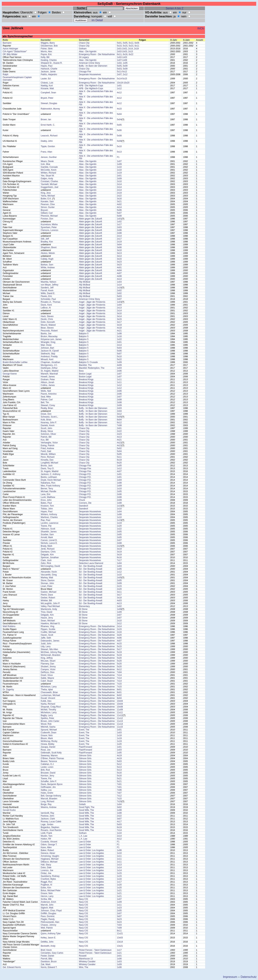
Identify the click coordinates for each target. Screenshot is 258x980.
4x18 (119, 328)
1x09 (119, 164)
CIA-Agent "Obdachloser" (15, 51)
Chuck (82, 500)
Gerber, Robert (48, 598)
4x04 (119, 270)
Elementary (84, 606)
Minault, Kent (47, 359)
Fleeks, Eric (46, 296)
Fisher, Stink (47, 49)
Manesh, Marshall (49, 374)
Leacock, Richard (49, 136)
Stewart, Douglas (49, 103)
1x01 (119, 86)
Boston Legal (85, 374)
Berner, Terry (47, 489)
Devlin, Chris (47, 319)
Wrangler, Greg (48, 342)
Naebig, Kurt (47, 86)
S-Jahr (186, 40)
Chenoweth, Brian (49, 692)
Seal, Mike (46, 397)
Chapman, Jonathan (51, 362)
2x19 (136, 49)
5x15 (125, 46)
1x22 (119, 339)
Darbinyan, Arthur (49, 368)
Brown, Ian (46, 119)
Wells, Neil (46, 391)
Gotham (83, 49)
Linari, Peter (47, 586)
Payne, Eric (46, 54)
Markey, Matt (47, 578)
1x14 (119, 285)
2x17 (119, 239)
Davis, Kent (46, 305)
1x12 (119, 88)
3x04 (119, 245)
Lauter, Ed (46, 79)
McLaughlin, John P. (50, 603)
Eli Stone (83, 609)
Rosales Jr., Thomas (51, 302)
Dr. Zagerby (8, 690)
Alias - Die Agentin (88, 51)
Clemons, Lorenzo (50, 230)
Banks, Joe (46, 334)
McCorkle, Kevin (49, 170)
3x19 (119, 325)
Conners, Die (85, 503)
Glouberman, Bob (49, 46)
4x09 (119, 365)
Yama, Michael (48, 196)
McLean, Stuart (48, 661)
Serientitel (84, 40)
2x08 (119, 233)
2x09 (119, 179)
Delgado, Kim (47, 555)
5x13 (119, 152)
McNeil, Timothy (48, 710)
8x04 (119, 698)
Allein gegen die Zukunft (90, 219)
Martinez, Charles (49, 517)
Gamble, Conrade (49, 167)
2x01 (119, 49)
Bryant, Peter (47, 98)
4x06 (119, 638)
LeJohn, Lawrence (50, 523)
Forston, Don (47, 219)
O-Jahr (174, 40)
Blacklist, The (85, 365)
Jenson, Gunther (49, 157)
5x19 (119, 652)
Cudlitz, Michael (48, 632)
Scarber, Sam (47, 534)
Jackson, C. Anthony (51, 474)
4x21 (119, 331)
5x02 (119, 448)
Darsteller (46, 40)
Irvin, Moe (46, 164)
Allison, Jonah (48, 382)
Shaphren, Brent (49, 247)
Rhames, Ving (48, 626)
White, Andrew (48, 268)
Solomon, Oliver (48, 434)
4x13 (119, 437)
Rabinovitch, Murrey (50, 109)
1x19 (119, 173)
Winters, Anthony (49, 514)
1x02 (119, 57)
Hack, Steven (47, 316)
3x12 (119, 414)
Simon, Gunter (48, 207)
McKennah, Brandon (51, 655)
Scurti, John (46, 428)
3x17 (119, 322)
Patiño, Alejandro (49, 74)
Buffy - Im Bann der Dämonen (93, 66)
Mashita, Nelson (49, 282)
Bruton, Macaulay (49, 336)
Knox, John (46, 500)
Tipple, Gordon (48, 146)
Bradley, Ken (47, 242)
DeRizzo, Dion (48, 672)
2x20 (119, 546)
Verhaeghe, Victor (49, 443)
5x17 (119, 649)
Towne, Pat (46, 526)
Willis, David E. (48, 293)
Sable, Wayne (47, 678)
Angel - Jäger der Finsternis (92, 302)
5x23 (131, 46)
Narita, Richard (48, 704)
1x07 (119, 60)
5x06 (119, 130)
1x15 (119, 575)
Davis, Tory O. (48, 468)
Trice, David (47, 612)
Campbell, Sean (48, 93)
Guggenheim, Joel (50, 187)
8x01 (119, 690)
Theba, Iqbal (47, 690)
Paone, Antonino (49, 394)
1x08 (125, 60)
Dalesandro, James (50, 641)
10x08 (120, 707)
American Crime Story (89, 63)
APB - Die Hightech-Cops (91, 86)
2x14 (131, 49)
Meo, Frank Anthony (50, 486)
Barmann (7, 43)
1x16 (119, 288)
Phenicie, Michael (49, 216)
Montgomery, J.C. (49, 365)
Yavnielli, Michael (49, 184)
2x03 (125, 51)
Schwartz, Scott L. (50, 417)
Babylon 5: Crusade (88, 362)
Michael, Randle (49, 491)
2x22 (119, 196)
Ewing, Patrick (48, 446)
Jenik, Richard (48, 549)
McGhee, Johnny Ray (51, 652)
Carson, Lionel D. (49, 540)
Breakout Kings (86, 379)
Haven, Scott (47, 635)
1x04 (119, 305)
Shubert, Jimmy (48, 667)
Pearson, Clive (48, 204)
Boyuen (45, 210)
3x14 (119, 256)
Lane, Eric (46, 494)
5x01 (119, 43)
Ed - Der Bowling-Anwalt (90, 566)
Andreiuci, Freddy (49, 357)
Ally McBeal (84, 282)
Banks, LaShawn (49, 477)
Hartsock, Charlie (49, 69)
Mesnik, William (48, 454)
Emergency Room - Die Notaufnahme (97, 54)
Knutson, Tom (47, 506)
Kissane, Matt (47, 88)
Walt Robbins (9, 626)
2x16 (119, 632)
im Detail (97, 20)
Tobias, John (47, 509)
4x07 (119, 273)
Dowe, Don (46, 414)
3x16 (119, 199)
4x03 (119, 601)
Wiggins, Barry (48, 43)
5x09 (125, 66)
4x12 (119, 93)
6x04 (119, 420)
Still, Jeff (45, 239)
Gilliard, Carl (47, 213)
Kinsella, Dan (47, 460)
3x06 (119, 247)
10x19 (120, 83)
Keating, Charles (49, 60)
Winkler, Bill (46, 601)
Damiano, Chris (48, 552)
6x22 (131, 54)
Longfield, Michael (50, 463)
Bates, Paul (46, 503)
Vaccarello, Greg (49, 575)
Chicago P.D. (85, 474)
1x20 (119, 526)
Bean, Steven (47, 328)
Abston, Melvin (48, 253)
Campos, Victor (48, 669)
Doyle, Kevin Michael (51, 480)
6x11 (137, 46)
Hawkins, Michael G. (51, 623)
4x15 (119, 109)
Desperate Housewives (90, 74)
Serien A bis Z (175, 8)
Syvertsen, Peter (49, 227)
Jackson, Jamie (48, 72)
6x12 (119, 423)
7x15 (119, 684)
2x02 (125, 49)
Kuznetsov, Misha (49, 224)
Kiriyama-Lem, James (51, 339)
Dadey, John (47, 141)
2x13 (131, 51)
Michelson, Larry (49, 687)
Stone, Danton (48, 580)
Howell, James (48, 377)
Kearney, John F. (49, 423)
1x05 (125, 63)
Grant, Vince (47, 675)
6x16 (125, 54)
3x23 (119, 262)
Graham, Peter (48, 379)
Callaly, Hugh (47, 259)
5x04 (119, 114)
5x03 (119, 69)
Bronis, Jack (47, 466)
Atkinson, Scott (48, 529)
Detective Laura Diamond (91, 563)
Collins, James (48, 385)
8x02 (119, 695)
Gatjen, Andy (47, 179)
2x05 (119, 491)
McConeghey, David (50, 566)
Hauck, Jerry (47, 618)
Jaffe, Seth (46, 638)
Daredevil (83, 506)
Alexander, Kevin (49, 572)
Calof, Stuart (47, 681)
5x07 (119, 213)
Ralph (5, 74)
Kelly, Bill (45, 57)
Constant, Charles (49, 181)
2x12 (125, 74)
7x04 (119, 672)
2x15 (119, 586)
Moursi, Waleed (48, 325)
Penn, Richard (48, 457)
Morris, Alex (46, 51)
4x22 (119, 443)
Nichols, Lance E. (49, 543)
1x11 (119, 379)
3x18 (119, 598)
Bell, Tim (45, 402)
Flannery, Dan (47, 664)
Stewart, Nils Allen (50, 649)
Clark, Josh (46, 560)
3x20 (119, 635)
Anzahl (200, 40)
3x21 (119, 201)
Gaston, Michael (49, 592)
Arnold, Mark (47, 537)
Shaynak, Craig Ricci (51, 707)
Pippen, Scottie (48, 629)
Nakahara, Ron (48, 483)
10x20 (126, 83)
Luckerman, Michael (50, 695)
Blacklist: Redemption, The (92, 368)
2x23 (119, 434)
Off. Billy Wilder (10, 54)
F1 (118, 157)
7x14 (119, 675)
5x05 (125, 43)
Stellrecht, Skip (48, 354)
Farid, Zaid (46, 451)
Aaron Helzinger (10, 49)
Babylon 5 (84, 334)
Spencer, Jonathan (50, 557)
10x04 (120, 701)
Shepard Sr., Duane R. (52, 63)
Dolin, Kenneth (48, 322)
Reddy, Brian (47, 408)
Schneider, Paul (48, 299)
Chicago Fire (85, 72)
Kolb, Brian (46, 420)
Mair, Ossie (46, 345)
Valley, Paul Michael (50, 606)
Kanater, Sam (47, 201)
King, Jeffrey (47, 658)
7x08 (119, 425)
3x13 (119, 253)
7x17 (119, 560)
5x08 (119, 136)
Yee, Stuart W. (48, 176)
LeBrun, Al (46, 308)
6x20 (119, 463)
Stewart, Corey (48, 405)
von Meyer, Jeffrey (50, 285)
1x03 (125, 57)
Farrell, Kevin (47, 290)
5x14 (119, 79)
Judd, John (46, 644)
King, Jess (46, 193)
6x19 (119, 460)
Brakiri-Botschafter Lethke (15, 362)
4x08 (119, 276)
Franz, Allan (46, 152)
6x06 (137, 43)
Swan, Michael (48, 621)
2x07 (119, 74)
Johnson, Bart (47, 348)
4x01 (119, 268)
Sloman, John (47, 583)
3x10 (119, 250)
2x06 (119, 230)
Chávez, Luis (47, 83)
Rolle (5, 40)
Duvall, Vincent (48, 698)
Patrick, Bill (46, 437)
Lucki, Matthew (48, 497)
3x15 (119, 259)
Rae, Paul (46, 520)
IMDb (201, 28)
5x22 (119, 359)
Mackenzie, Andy (49, 609)
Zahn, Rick (46, 563)
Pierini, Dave (47, 595)
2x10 (119, 181)
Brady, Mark (47, 546)
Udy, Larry (46, 646)
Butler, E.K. (46, 199)
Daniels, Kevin (48, 425)
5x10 (119, 46)
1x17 (119, 224)
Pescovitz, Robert (49, 331)
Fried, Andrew (47, 448)
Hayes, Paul (47, 66)
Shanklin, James (49, 532)
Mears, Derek (47, 161)
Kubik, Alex (46, 701)
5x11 (119, 72)
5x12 (131, 43)
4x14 (119, 207)
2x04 (119, 411)
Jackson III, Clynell (50, 351)
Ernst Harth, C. (48, 125)
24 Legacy (84, 57)
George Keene (10, 374)
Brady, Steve (47, 431)
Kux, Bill (45, 440)
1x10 (119, 167)
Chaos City (84, 43)
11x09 (120, 710)
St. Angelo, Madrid (50, 371)
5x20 (119, 658)
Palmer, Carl (47, 400)
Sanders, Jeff (47, 288)
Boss (81, 371)
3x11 (119, 592)
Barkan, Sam (47, 265)
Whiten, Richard (48, 173)
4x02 (119, 204)
